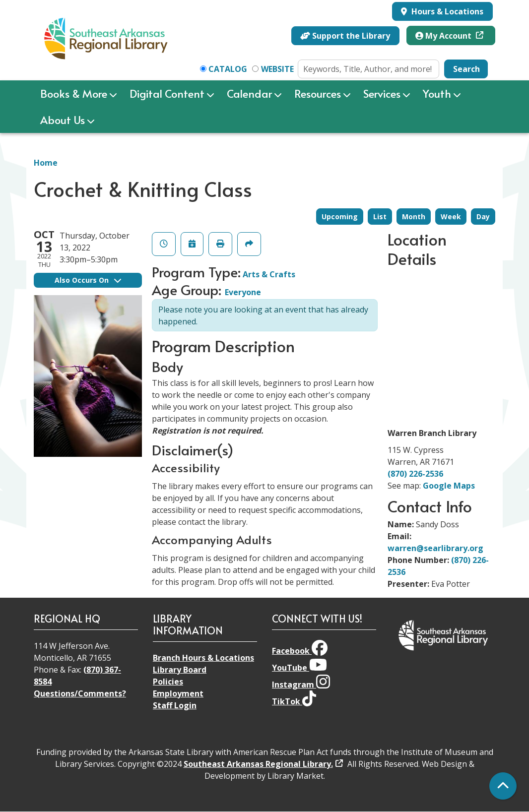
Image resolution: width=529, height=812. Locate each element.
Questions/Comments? (80, 693)
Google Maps (449, 486)
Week (451, 217)
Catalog (228, 69)
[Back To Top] (503, 786)
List (380, 217)
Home (46, 163)
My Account (444, 36)
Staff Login (175, 705)
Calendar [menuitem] (249, 93)
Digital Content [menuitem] (167, 93)
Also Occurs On (88, 280)
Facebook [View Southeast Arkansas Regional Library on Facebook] (300, 651)
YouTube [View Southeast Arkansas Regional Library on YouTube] (299, 668)
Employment (178, 693)
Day (483, 217)
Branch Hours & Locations (203, 658)
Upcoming (340, 217)
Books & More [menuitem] (74, 93)
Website (277, 69)
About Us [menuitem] (63, 120)
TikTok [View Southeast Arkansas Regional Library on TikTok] (294, 701)
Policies (168, 682)
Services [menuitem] (382, 93)
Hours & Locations (446, 11)
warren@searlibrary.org (435, 548)
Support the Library (345, 36)
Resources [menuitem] (318, 93)
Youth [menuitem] (437, 93)
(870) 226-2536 (415, 474)
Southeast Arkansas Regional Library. (258, 764)
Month (414, 217)
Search (466, 69)
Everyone (243, 292)
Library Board (180, 670)
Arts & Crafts (269, 274)
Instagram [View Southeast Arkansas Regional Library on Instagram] (301, 685)
